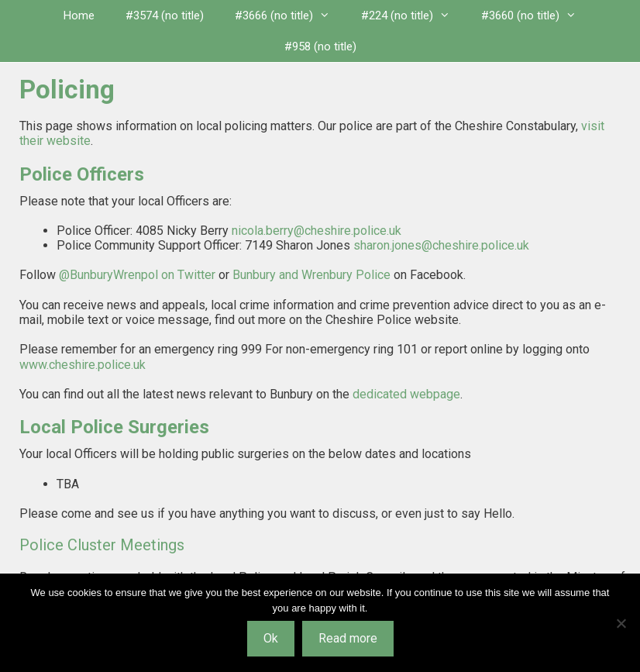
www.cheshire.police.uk (83, 365)
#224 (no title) (413, 16)
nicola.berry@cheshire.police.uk (317, 231)
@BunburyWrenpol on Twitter (137, 275)
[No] (621, 623)
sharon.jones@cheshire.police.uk (441, 245)
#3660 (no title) (537, 16)
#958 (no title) (320, 47)
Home (79, 16)
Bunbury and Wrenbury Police (311, 275)
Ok (271, 638)
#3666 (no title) (290, 16)
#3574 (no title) (165, 16)
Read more (348, 638)
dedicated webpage (406, 394)
